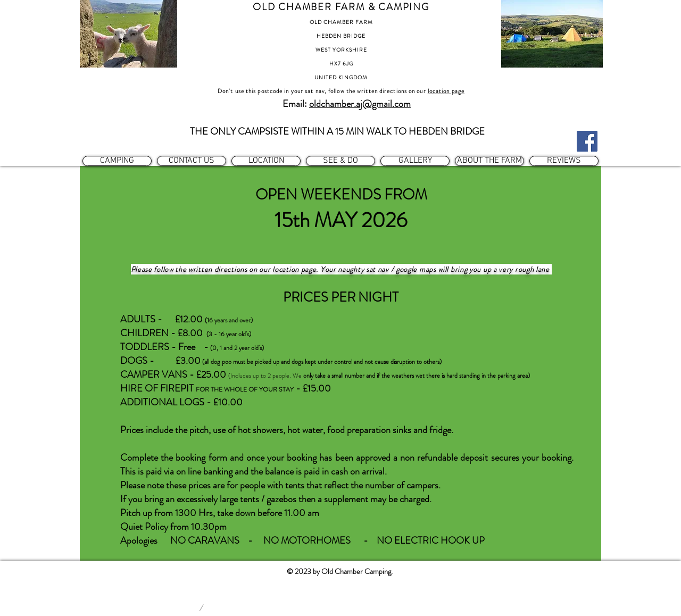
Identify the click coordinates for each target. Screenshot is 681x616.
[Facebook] (587, 141)
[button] (117, 161)
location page (446, 91)
